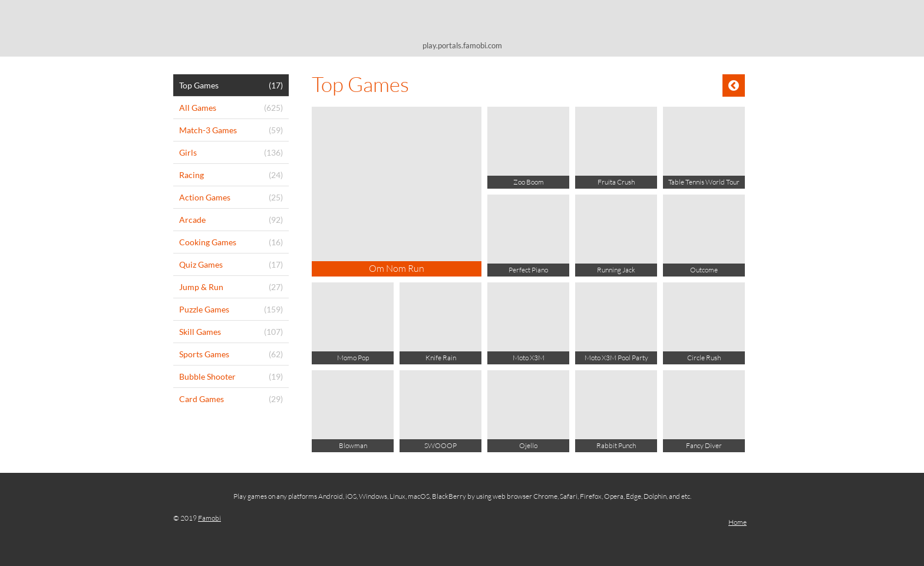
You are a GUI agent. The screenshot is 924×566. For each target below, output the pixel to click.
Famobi (209, 518)
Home (737, 522)
